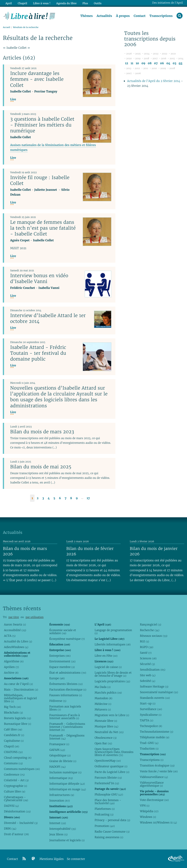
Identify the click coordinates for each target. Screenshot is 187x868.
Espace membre (62, 667)
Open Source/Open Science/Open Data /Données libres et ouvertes (114, 752)
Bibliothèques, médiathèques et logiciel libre (20, 698)
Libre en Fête (106, 656)
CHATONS (13, 752)
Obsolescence (106, 738)
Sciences (148, 658)
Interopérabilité (63, 829)
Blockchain (13, 712)
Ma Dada (103, 687)
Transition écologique (157, 765)
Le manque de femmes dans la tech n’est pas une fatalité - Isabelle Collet (43, 228)
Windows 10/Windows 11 (158, 822)
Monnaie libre (106, 721)
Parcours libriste (108, 778)
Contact (139, 16)
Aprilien (11, 667)
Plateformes (105, 809)
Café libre (13, 729)
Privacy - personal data (112, 820)
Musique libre (107, 726)
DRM (10, 829)
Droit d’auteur (16, 834)
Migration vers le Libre (112, 715)
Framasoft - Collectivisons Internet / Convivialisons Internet (67, 727)
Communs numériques (22, 769)
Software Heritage (154, 687)
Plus (85, 3)
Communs (13, 763)
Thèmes (87, 16)
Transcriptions (161, 16)
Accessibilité (15, 630)
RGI (144, 641)
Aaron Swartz (15, 624)
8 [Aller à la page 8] (71, 498)
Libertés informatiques (113, 644)
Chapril (12, 746)
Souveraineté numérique (159, 692)
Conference (14, 775)
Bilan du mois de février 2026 (90, 551)
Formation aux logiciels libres (65, 708)
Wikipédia (149, 811)
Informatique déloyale (67, 784)
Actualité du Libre (18, 641)
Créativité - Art (16, 780)
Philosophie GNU (109, 794)
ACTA (10, 636)
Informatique (61, 778)
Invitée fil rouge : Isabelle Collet (40, 180)
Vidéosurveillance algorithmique (152, 784)
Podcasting (104, 814)
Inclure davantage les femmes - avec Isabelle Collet (37, 79)
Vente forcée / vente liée (159, 771)
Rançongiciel (150, 624)
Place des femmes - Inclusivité (108, 802)
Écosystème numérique (67, 639)
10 (137, 63)
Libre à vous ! (42, 3)
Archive (11, 673)
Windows (148, 817)
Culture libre (15, 791)
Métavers (103, 709)
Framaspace (59, 744)
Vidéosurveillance (154, 777)
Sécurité (147, 664)
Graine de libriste (63, 761)
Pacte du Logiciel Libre (112, 772)
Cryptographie (16, 786)
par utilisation (35, 617)
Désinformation (17, 811)
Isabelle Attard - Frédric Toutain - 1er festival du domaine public (38, 353)
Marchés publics (108, 693)
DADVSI (11, 806)
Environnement (62, 661)
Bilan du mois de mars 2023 (42, 432)
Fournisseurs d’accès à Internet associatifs (64, 717)
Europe (57, 678)
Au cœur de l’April (18, 684)
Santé (146, 653)
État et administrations (68, 673)
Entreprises (60, 656)
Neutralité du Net (109, 732)
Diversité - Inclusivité (21, 823)
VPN (145, 806)
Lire (13, 99)
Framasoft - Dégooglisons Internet (67, 737)
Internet (57, 823)
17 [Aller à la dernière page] (88, 498)
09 (143, 63)
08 (150, 63)
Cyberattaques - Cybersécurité (16, 799)
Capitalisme (14, 741)
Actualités (104, 16)
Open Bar (103, 743)
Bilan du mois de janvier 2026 (154, 551)
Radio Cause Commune (112, 832)
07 (156, 63)
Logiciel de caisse (108, 667)
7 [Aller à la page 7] (66, 498)
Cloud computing (18, 758)
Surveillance (151, 709)
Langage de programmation (113, 632)
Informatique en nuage (68, 789)
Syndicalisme (151, 715)
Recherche (150, 630)
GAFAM (57, 750)
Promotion (105, 826)
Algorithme (14, 661)
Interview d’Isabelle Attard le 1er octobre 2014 (48, 318)
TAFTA (146, 720)
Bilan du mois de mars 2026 (25, 551)
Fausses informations (66, 695)
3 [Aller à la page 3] (43, 498)
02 (181, 63)
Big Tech (13, 707)
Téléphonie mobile (154, 737)
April (9, 3)
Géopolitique (60, 755)
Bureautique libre (18, 724)
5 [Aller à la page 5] (54, 498)
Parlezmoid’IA (107, 783)
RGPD (146, 647)
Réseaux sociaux (154, 636)
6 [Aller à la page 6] (60, 498)
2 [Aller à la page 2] (38, 498)
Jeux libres (58, 834)
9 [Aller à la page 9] (77, 498)
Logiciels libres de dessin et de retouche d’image (113, 674)
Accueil (6, 27)
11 (132, 63)
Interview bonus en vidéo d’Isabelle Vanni (39, 278)
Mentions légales (52, 859)
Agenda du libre (66, 3)
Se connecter (76, 859)
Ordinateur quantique (111, 766)
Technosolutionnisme (156, 732)
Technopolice (151, 726)
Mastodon (103, 698)
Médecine (103, 704)
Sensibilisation (153, 670)
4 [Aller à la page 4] (49, 498)
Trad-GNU (149, 743)
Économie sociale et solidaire (63, 632)
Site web (148, 675)
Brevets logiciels (18, 718)
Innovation (59, 801)
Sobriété (147, 681)
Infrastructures (62, 795)
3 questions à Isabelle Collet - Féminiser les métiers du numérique (42, 125)
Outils (98, 3)
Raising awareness (109, 837)
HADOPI (57, 767)
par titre (14, 617)
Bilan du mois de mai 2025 (41, 467)
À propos (123, 16)
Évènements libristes (66, 684)
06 (162, 63)
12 (127, 63)
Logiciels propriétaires (112, 681)
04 (168, 63)
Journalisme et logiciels (67, 840)
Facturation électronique (68, 690)
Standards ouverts (155, 698)
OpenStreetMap (108, 761)
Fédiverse (58, 701)
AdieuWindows (16, 647)
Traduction (149, 749)
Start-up (148, 703)
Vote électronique (154, 800)
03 (174, 63)
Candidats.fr (14, 735)
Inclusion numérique (65, 772)
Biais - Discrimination (21, 690)
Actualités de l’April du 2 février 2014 (154, 81)
